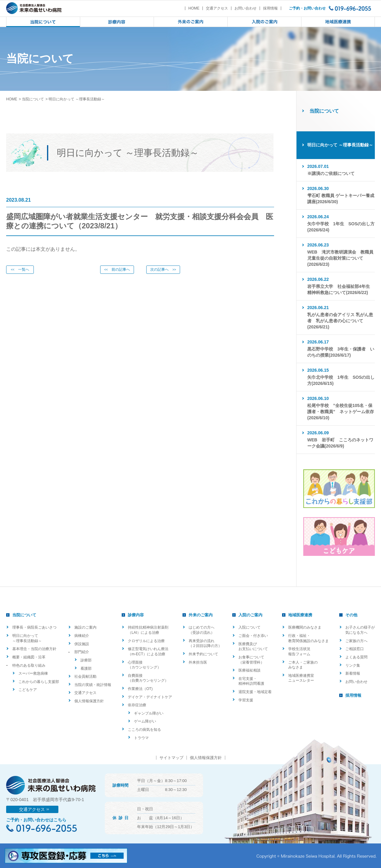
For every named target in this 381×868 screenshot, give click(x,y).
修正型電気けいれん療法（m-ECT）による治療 (148, 651)
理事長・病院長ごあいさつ (34, 627)
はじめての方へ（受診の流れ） (202, 630)
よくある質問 (356, 657)
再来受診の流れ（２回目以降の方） (205, 643)
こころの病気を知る (144, 730)
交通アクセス (217, 8)
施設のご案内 (85, 627)
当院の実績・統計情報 (93, 685)
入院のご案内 (250, 615)
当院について (33, 99)
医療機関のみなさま (305, 627)
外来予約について (203, 654)
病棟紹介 (82, 636)
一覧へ (20, 269)
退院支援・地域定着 (255, 692)
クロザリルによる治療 (146, 641)
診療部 (86, 660)
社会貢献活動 (85, 676)
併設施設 (82, 644)
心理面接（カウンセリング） (144, 665)
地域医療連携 (300, 615)
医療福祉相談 (249, 670)
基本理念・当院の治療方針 (34, 649)
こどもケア (28, 690)
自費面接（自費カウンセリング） (148, 678)
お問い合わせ (245, 8)
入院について (249, 627)
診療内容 (136, 615)
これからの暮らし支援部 (39, 682)
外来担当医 (198, 662)
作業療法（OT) (140, 689)
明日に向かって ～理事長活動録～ (27, 638)
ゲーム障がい (145, 721)
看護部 (86, 668)
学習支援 (246, 700)
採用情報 (270, 8)
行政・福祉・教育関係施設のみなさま (308, 638)
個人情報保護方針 (89, 701)
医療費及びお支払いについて (253, 647)
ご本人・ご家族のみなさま (303, 665)
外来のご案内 (201, 615)
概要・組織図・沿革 (29, 657)
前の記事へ (117, 269)
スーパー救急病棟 (33, 673)
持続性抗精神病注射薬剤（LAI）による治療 (148, 630)
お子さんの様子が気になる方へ (360, 630)
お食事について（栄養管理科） (251, 660)
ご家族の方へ (356, 641)
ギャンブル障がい (149, 713)
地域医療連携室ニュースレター (301, 678)
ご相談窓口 (355, 649)
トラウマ (141, 738)
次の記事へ (163, 269)
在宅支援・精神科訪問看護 (251, 681)
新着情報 (353, 673)
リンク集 (353, 665)
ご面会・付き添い (253, 636)
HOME (194, 8)
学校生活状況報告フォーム (299, 651)
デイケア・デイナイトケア (150, 697)
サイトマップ (171, 758)
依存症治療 (137, 705)
